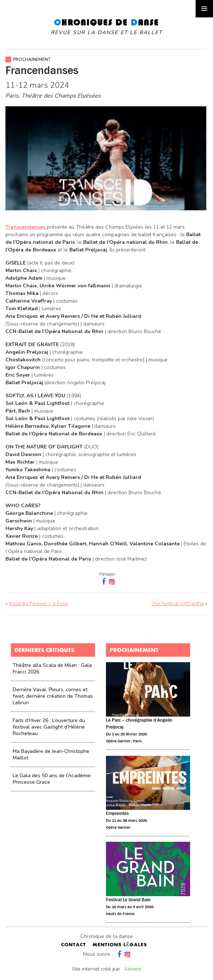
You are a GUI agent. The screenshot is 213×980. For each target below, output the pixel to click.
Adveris (133, 969)
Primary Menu (204, 9)
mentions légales (120, 945)
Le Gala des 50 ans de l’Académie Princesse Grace (52, 779)
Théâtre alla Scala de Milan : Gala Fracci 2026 (52, 669)
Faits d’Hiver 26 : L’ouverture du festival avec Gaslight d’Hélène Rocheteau (49, 727)
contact (73, 945)
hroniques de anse (106, 27)
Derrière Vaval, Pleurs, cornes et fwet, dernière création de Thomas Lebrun (53, 696)
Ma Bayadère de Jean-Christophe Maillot (51, 755)
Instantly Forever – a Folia (38, 604)
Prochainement (32, 60)
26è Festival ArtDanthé (178, 604)
